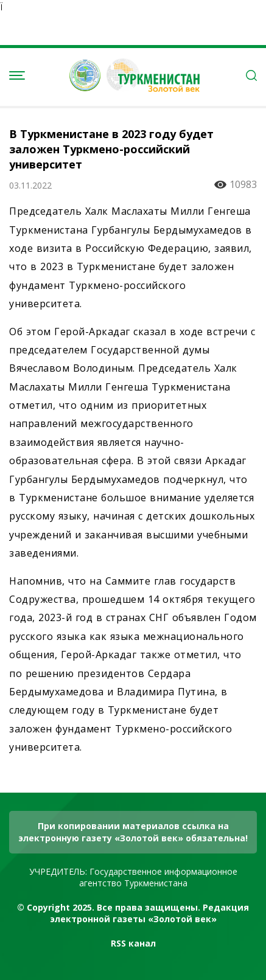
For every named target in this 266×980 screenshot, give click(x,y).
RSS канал (133, 943)
